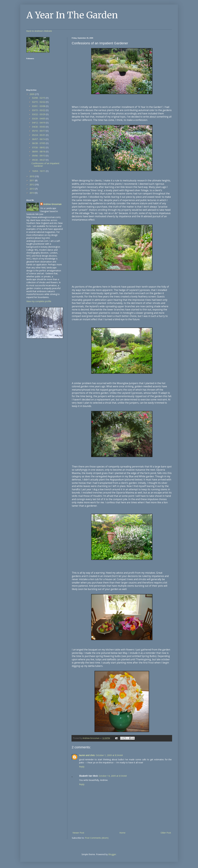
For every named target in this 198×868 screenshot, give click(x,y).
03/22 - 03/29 (39, 114)
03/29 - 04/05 (39, 119)
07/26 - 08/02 (39, 147)
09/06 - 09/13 (39, 156)
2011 (32, 180)
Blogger (112, 854)
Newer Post (78, 833)
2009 (32, 94)
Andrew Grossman (52, 204)
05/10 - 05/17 (39, 131)
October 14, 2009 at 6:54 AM (113, 776)
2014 (32, 193)
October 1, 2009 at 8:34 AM (109, 755)
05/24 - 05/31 (39, 135)
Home (122, 833)
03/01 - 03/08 (39, 106)
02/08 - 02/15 (39, 98)
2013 (32, 189)
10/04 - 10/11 (39, 171)
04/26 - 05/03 (39, 127)
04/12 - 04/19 (39, 123)
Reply (82, 767)
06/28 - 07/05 (39, 143)
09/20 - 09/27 (39, 160)
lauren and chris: (87, 755)
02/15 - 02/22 (39, 102)
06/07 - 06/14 (39, 139)
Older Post (166, 833)
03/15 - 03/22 (39, 110)
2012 (32, 184)
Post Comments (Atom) (97, 838)
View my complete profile (39, 301)
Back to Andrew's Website (39, 31)
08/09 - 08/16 (39, 151)
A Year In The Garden (72, 15)
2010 (32, 176)
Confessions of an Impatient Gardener (45, 165)
